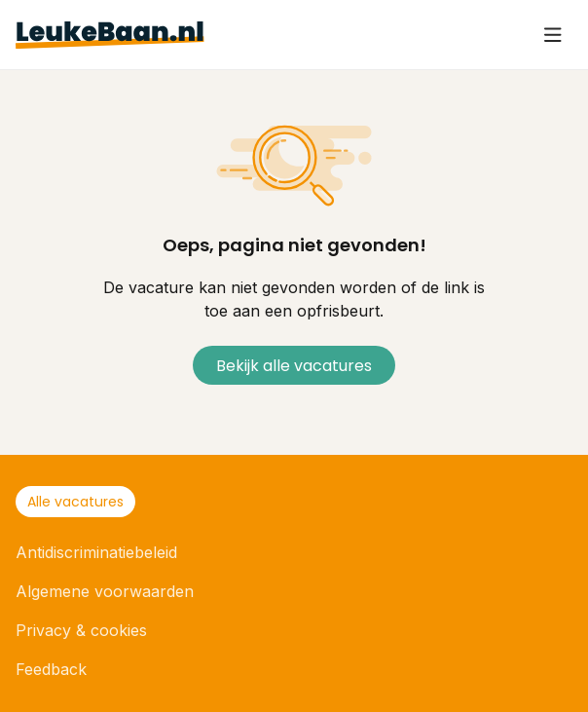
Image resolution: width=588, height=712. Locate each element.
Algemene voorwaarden (105, 591)
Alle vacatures (75, 502)
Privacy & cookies (81, 630)
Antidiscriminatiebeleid (96, 552)
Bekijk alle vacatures (294, 366)
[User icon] (553, 35)
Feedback (51, 669)
